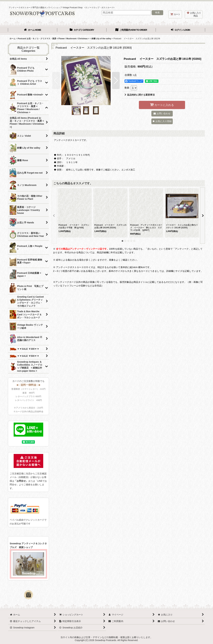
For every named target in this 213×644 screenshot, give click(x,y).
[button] (56, 80)
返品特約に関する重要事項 (140, 95)
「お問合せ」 (21, 481)
